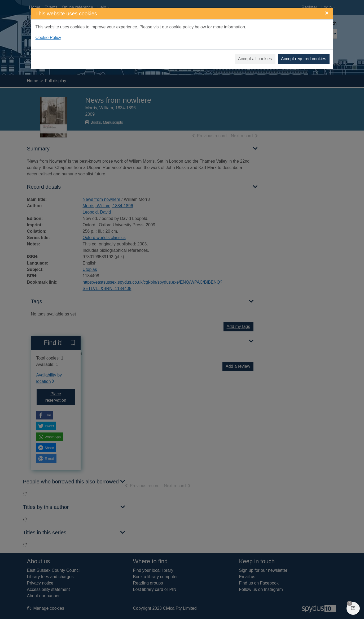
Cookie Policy (48, 38)
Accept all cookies (255, 59)
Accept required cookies (304, 59)
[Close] (327, 13)
